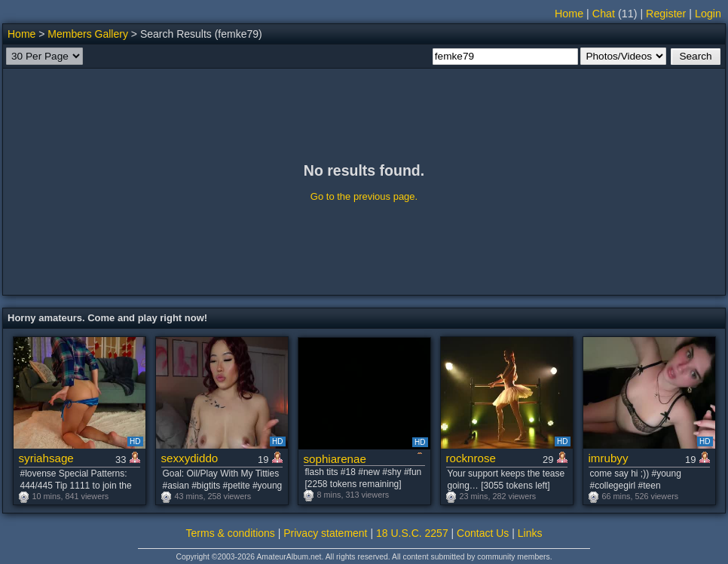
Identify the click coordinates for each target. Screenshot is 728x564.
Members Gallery (88, 34)
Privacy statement (325, 533)
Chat (604, 14)
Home (569, 14)
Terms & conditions (231, 533)
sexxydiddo (190, 458)
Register (666, 14)
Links (530, 533)
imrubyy (609, 458)
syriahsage (46, 458)
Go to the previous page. (364, 196)
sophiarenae (335, 459)
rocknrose (471, 458)
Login (708, 14)
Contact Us (483, 533)
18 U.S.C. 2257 (412, 533)
